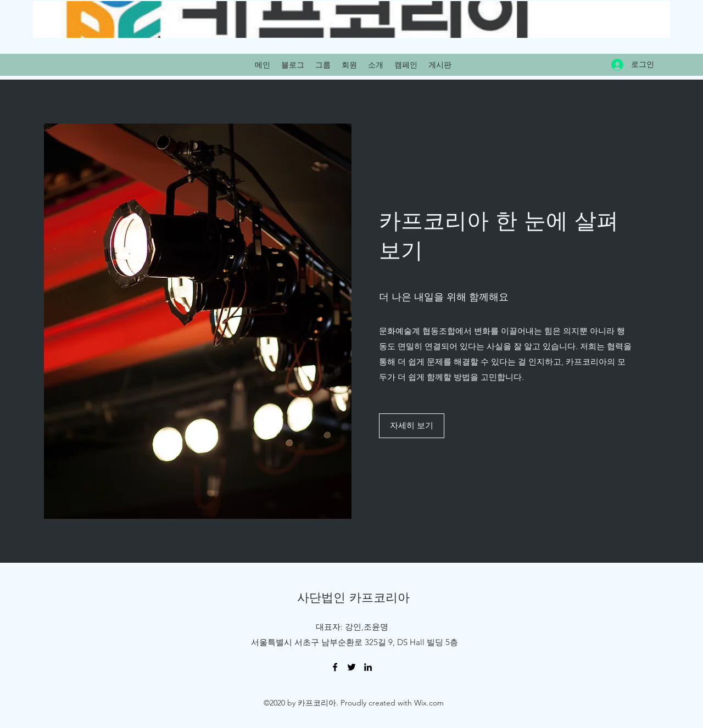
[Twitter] (351, 667)
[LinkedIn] (368, 667)
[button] (412, 426)
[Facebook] (335, 667)
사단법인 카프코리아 (353, 597)
